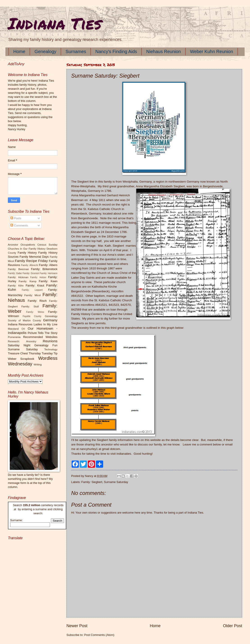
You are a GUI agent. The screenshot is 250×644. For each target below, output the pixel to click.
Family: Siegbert (92, 482)
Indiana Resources (20, 324)
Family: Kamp (27, 281)
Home (19, 51)
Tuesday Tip (50, 353)
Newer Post (77, 626)
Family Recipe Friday (31, 261)
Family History (27, 253)
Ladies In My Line (45, 324)
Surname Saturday (116, 482)
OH (23, 329)
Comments (19, 225)
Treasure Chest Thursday (24, 353)
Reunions (50, 341)
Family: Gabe (15, 273)
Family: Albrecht (30, 265)
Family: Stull (30, 306)
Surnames (76, 51)
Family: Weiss (35, 312)
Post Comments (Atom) (99, 635)
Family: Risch (37, 301)
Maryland (13, 329)
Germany (50, 320)
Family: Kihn (16, 286)
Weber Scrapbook (21, 359)
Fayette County (32, 316)
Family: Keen (48, 281)
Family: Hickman (18, 277)
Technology (51, 349)
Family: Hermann (49, 273)
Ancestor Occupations (22, 245)
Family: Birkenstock (44, 269)
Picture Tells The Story (43, 333)
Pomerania (14, 337)
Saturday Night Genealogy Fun (33, 345)
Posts (16, 218)
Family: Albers (48, 265)
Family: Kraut (35, 285)
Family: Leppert (32, 290)
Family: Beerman (18, 269)
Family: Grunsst (31, 273)
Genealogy (45, 51)
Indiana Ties (55, 23)
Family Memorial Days (34, 257)
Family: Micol (33, 295)
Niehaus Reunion (163, 51)
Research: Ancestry (22, 341)
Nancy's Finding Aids (116, 51)
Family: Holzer (38, 277)
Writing (38, 364)
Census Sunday (47, 245)
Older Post (233, 626)
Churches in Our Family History (27, 249)
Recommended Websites (40, 337)
